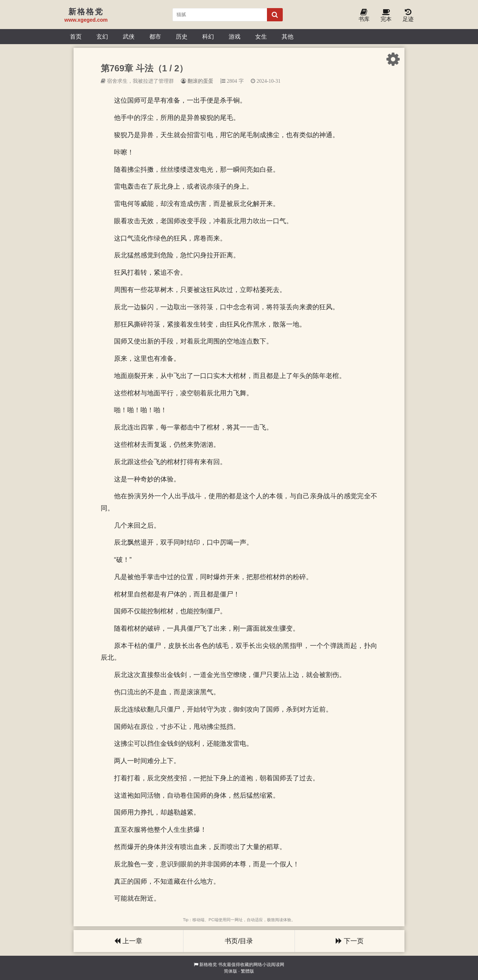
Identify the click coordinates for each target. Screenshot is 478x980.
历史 (182, 36)
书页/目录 (239, 941)
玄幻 (102, 36)
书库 (364, 16)
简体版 (231, 971)
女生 (261, 36)
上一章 (128, 941)
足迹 (408, 16)
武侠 (129, 36)
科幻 (208, 36)
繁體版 (247, 971)
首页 (76, 36)
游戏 (235, 36)
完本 (386, 16)
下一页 (350, 941)
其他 (288, 36)
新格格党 (208, 965)
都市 (155, 36)
